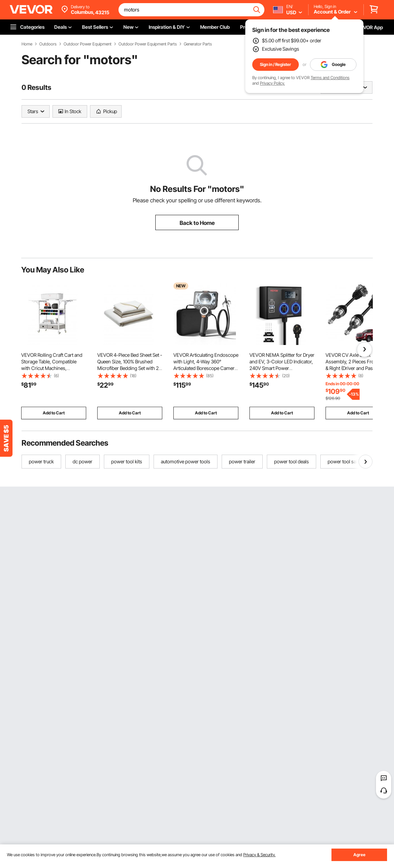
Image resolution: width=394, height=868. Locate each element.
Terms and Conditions (330, 78)
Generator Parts (198, 44)
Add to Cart (54, 413)
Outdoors (48, 44)
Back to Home (197, 223)
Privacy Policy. (272, 83)
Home (27, 44)
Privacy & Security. (259, 855)
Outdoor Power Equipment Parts (148, 44)
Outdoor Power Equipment (88, 44)
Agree (359, 855)
